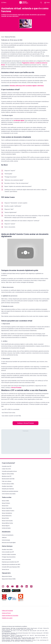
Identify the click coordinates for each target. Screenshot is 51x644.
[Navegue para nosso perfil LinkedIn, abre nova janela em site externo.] (27, 587)
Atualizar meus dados (7, 486)
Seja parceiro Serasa (7, 576)
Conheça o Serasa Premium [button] (25, 423)
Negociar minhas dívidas (8, 474)
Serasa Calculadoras (7, 513)
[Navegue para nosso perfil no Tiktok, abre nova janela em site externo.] (8, 587)
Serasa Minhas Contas (7, 523)
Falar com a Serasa (7, 481)
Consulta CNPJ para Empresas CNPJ (11, 567)
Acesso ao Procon (6, 613)
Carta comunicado (6, 559)
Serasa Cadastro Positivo (8, 511)
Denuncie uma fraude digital (9, 543)
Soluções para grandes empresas (10, 491)
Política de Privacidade (7, 611)
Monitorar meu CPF (7, 476)
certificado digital (19, 121)
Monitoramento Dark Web (8, 479)
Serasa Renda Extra (7, 516)
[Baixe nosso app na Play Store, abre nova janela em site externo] (16, 592)
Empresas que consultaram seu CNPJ (11, 564)
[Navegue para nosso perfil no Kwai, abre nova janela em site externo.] (31, 587)
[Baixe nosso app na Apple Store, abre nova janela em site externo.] (6, 592)
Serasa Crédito (5, 501)
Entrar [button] (47, 2)
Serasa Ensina (5, 518)
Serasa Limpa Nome (7, 508)
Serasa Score (5, 506)
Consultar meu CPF (7, 466)
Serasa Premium (16, 388)
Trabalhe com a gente (7, 618)
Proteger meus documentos (9, 557)
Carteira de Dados (6, 528)
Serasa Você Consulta (7, 521)
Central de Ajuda (6, 540)
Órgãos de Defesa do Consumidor (10, 616)
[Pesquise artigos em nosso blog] (41, 3)
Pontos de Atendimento (8, 535)
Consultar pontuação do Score (9, 471)
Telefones (4, 538)
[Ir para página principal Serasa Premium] (24, 3)
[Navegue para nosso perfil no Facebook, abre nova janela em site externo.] (22, 587)
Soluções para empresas (8, 489)
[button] (25, 252)
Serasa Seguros (6, 526)
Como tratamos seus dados (9, 494)
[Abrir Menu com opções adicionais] (4, 3)
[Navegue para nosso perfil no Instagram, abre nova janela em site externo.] (3, 587)
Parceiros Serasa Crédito (8, 484)
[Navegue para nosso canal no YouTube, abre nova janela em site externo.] (12, 587)
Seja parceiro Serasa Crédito (9, 579)
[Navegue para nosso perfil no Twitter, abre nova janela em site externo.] (17, 587)
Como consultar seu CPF (8, 552)
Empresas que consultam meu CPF (10, 562)
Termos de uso (5, 569)
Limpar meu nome (6, 469)
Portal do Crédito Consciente (9, 554)
